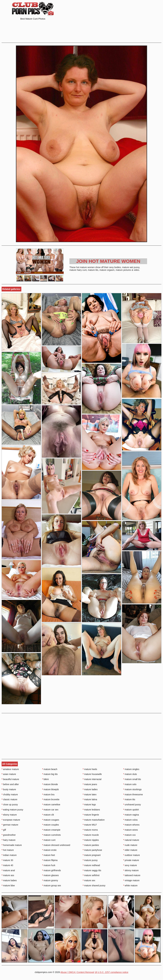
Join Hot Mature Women (108, 261)
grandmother (9, 835)
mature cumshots (51, 835)
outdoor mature (131, 855)
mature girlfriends (52, 870)
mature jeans (90, 784)
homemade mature (12, 845)
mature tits (129, 799)
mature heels (90, 769)
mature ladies (90, 789)
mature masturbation (94, 820)
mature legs (89, 805)
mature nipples (91, 840)
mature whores (131, 825)
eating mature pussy (12, 810)
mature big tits (50, 774)
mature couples (51, 825)
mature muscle (91, 835)
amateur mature (10, 769)
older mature (130, 850)
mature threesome (133, 794)
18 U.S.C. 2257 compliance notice (111, 972)
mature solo (130, 784)
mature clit (48, 815)
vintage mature (131, 880)
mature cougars (51, 820)
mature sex (89, 880)
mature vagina (131, 815)
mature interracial (92, 779)
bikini (45, 779)
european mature (11, 820)
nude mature (130, 845)
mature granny (50, 880)
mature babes (9, 880)
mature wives (131, 830)
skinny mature (131, 870)
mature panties (91, 845)
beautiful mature (10, 779)
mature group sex (52, 885)
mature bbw (8, 885)
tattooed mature (132, 875)
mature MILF (90, 825)
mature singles (131, 769)
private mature (131, 860)
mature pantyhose (92, 850)
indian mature (9, 855)
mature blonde (50, 784)
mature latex (90, 794)
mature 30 (7, 860)
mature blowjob (50, 789)
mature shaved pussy (94, 885)
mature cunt (49, 840)
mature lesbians (91, 810)
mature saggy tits (92, 870)
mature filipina (50, 860)
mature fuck (49, 865)
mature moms (90, 830)
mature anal (8, 870)
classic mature (9, 799)
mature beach (50, 769)
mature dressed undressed (56, 845)
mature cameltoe (51, 805)
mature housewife (92, 774)
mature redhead (91, 865)
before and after (10, 784)
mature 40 (7, 865)
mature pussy (90, 860)
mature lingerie (91, 815)
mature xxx (129, 835)
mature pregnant (92, 855)
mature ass (8, 875)
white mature (130, 885)
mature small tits (132, 779)
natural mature (131, 840)
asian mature (9, 774)
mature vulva (130, 820)
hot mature (8, 850)
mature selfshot (91, 875)
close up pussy (10, 805)
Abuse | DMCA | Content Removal (77, 972)
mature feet (49, 855)
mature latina (90, 799)
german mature (10, 825)
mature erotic (49, 850)
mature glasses (50, 875)
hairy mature (9, 840)
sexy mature (130, 865)
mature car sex (50, 810)
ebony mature (9, 815)
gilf (4, 830)
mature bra (48, 794)
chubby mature (10, 794)
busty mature (9, 789)
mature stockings (132, 789)
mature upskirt (131, 810)
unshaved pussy (132, 805)
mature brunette (51, 799)
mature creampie (51, 830)
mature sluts (130, 774)
